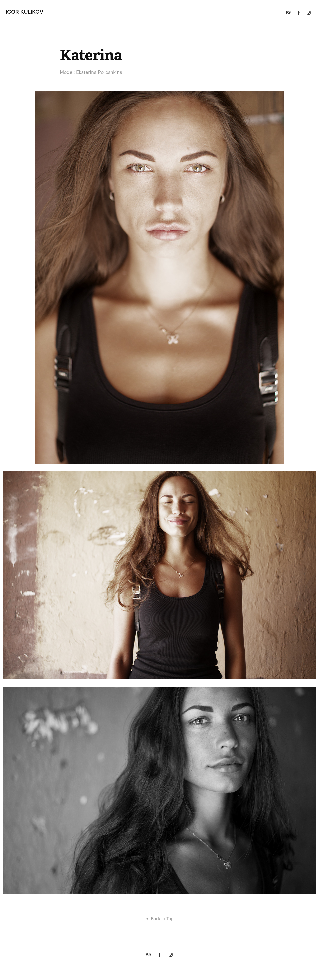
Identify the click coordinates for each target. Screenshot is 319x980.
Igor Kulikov (25, 12)
